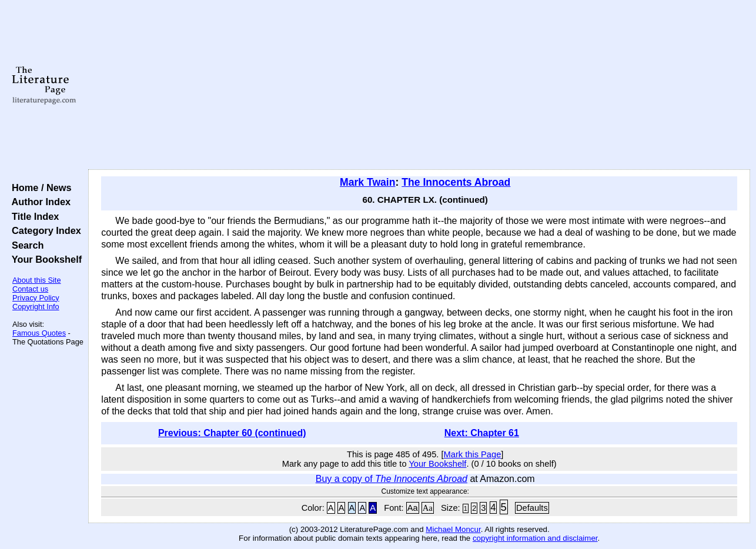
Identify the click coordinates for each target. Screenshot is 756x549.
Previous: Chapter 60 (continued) (232, 433)
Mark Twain (368, 182)
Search (25, 245)
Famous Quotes (39, 333)
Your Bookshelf (44, 259)
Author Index (39, 202)
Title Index (33, 216)
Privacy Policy (36, 298)
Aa (413, 508)
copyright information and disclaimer (535, 538)
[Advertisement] (419, 85)
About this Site (37, 280)
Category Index (44, 230)
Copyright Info (36, 307)
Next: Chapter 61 (482, 433)
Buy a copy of (392, 479)
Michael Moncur (453, 529)
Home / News (39, 188)
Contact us (30, 289)
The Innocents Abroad (456, 182)
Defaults (532, 508)
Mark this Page (473, 454)
